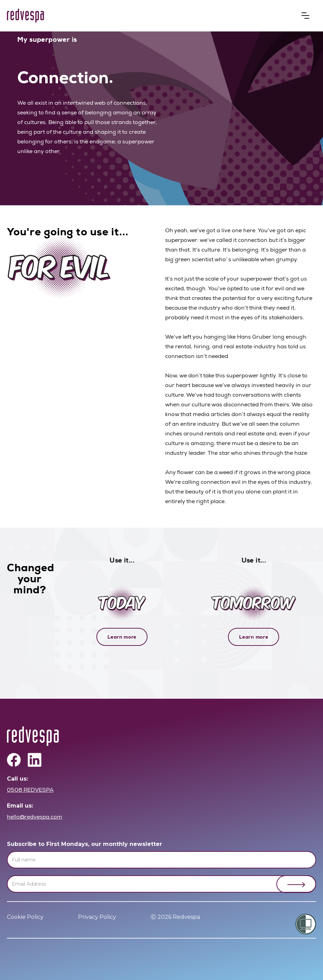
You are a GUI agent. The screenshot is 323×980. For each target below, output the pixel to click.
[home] (26, 16)
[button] (305, 16)
